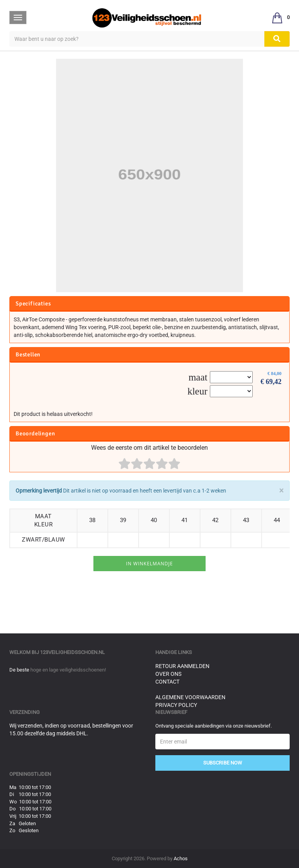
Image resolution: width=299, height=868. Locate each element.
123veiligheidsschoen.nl (72, 652)
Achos (181, 858)
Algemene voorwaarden (190, 697)
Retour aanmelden (182, 666)
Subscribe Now (223, 763)
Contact (167, 682)
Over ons (168, 674)
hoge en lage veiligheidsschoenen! (68, 670)
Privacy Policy (176, 705)
